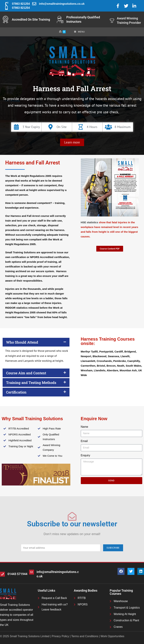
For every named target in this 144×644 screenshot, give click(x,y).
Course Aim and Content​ (26, 373)
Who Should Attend (22, 342)
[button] (72, 142)
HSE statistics (89, 222)
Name (85, 427)
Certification (16, 392)
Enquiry (85, 455)
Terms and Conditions (85, 636)
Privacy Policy (60, 636)
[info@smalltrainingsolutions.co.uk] (32, 572)
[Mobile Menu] (80, 32)
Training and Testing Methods (31, 382)
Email (84, 441)
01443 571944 (17, 574)
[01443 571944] (2, 574)
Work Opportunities (112, 636)
